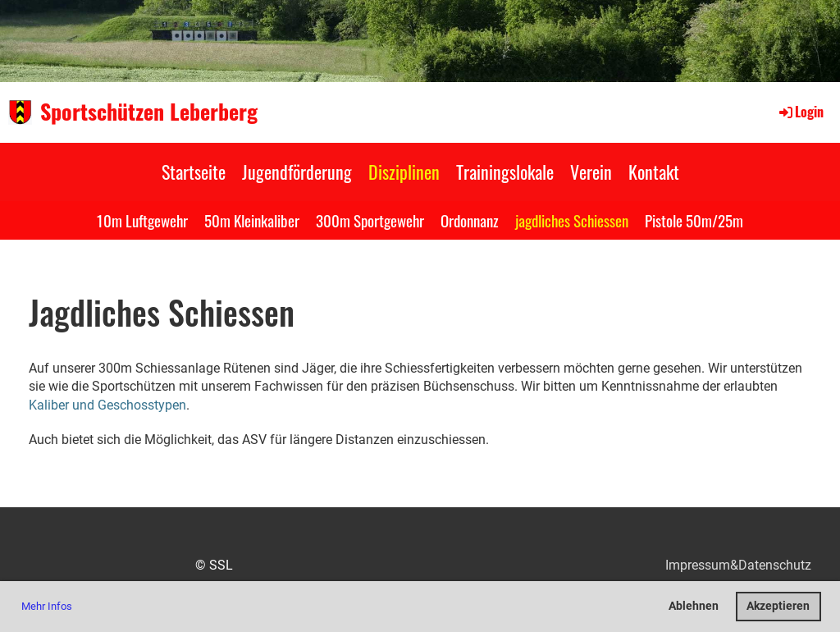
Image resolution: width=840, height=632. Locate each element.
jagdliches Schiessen (572, 220)
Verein (591, 172)
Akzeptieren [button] (778, 606)
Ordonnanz (470, 220)
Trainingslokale (505, 172)
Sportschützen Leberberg (149, 112)
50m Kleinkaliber (252, 220)
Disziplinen (404, 172)
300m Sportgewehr (370, 220)
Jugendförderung (297, 172)
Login (800, 112)
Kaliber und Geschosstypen (107, 405)
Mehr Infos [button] (47, 606)
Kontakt (654, 172)
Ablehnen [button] (694, 606)
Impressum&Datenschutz (738, 565)
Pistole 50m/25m (694, 220)
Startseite (194, 172)
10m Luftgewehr (142, 220)
